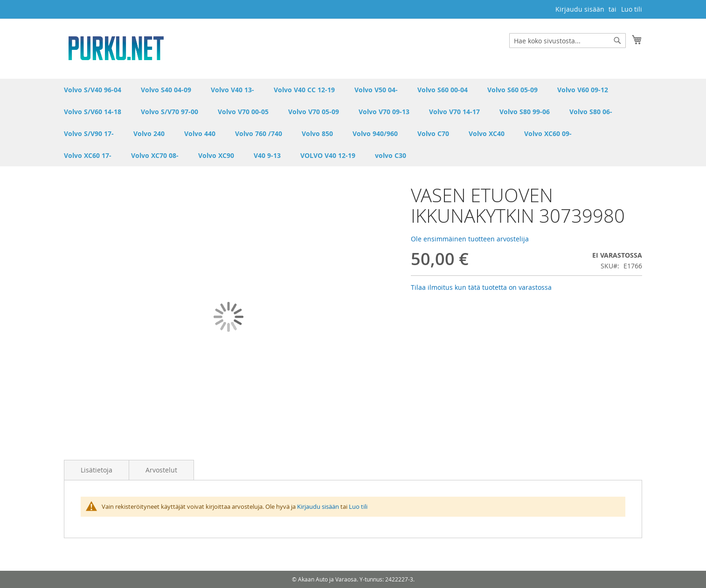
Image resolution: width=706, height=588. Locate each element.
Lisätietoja (97, 470)
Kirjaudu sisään (580, 9)
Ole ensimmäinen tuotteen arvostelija (470, 239)
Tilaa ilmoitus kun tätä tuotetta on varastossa (481, 287)
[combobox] (568, 41)
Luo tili (632, 9)
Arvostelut (161, 470)
